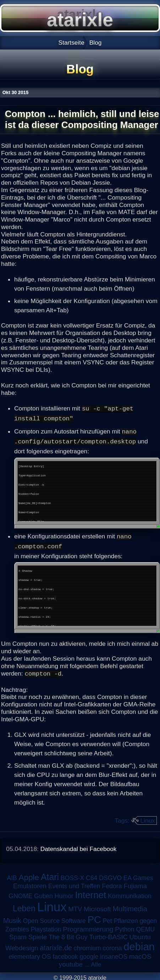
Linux (148, 818)
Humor (64, 894)
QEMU (146, 927)
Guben (43, 894)
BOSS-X (72, 875)
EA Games (138, 875)
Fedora (112, 884)
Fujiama (135, 883)
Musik (12, 918)
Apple (29, 875)
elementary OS (30, 954)
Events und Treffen (74, 884)
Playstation (46, 927)
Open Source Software (54, 918)
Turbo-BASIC (108, 934)
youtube (71, 962)
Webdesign (22, 945)
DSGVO (110, 875)
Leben (24, 906)
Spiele (38, 934)
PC (94, 917)
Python (125, 927)
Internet (91, 892)
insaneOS (114, 954)
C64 (92, 875)
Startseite (71, 43)
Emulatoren (30, 883)
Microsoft (97, 906)
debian (139, 944)
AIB (12, 875)
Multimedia (130, 906)
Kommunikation (130, 894)
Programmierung (88, 927)
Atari (50, 874)
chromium (87, 946)
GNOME (20, 894)
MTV (75, 906)
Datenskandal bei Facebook (79, 846)
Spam (18, 934)
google (89, 954)
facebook (65, 954)
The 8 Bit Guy (68, 935)
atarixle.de (56, 945)
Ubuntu (140, 934)
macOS (140, 954)
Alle (96, 962)
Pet (107, 918)
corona (112, 946)
